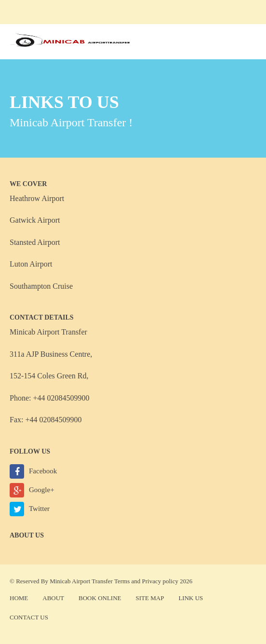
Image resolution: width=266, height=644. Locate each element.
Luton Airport (31, 264)
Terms (122, 581)
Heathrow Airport (37, 198)
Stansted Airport (35, 242)
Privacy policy (160, 581)
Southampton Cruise (41, 286)
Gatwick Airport (35, 220)
